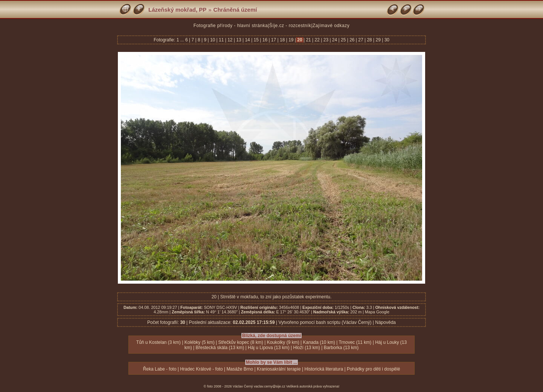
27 (361, 40)
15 (256, 40)
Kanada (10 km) (319, 342)
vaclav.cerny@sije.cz (270, 386)
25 (343, 40)
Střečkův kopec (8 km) (240, 342)
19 (291, 40)
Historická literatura (324, 369)
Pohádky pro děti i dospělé (373, 369)
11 (221, 40)
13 (239, 40)
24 (335, 40)
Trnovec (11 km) (355, 342)
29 (378, 40)
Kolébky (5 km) (200, 342)
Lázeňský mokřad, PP (177, 10)
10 (213, 40)
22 (317, 40)
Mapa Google (377, 312)
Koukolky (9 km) (283, 342)
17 (274, 40)
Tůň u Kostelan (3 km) (159, 342)
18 (282, 40)
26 (352, 40)
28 (369, 40)
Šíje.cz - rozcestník (290, 26)
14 (247, 40)
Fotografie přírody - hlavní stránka (231, 26)
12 (230, 40)
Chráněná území (235, 10)
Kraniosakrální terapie (279, 369)
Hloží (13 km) (306, 348)
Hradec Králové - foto (201, 369)
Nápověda (385, 322)
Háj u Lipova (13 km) (269, 348)
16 (265, 40)
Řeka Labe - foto (160, 369)
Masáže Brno (240, 369)
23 (326, 40)
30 (386, 40)
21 (308, 40)
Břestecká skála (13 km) (220, 348)
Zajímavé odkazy (331, 26)
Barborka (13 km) (341, 348)
